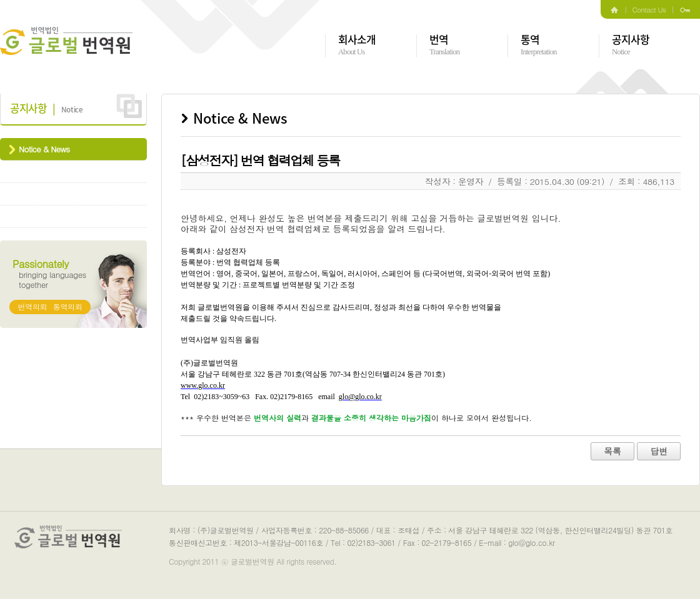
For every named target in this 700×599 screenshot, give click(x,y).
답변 (659, 451)
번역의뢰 (33, 306)
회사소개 (357, 45)
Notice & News (44, 149)
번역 (444, 45)
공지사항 (631, 45)
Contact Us (649, 9)
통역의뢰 (68, 306)
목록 (612, 451)
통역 (538, 45)
